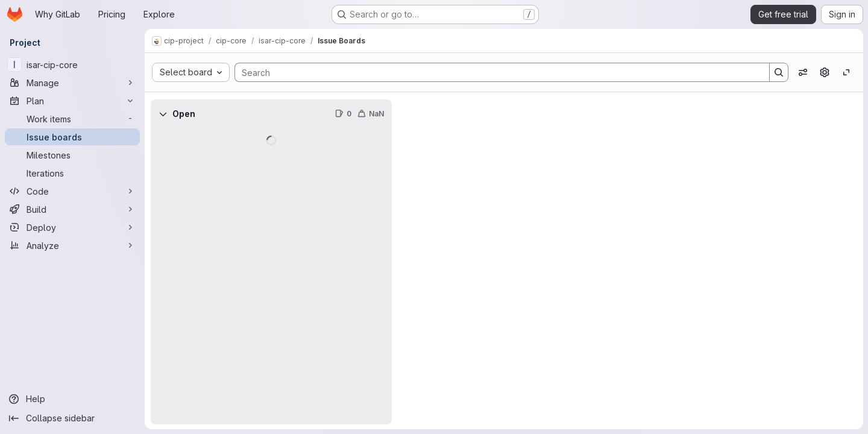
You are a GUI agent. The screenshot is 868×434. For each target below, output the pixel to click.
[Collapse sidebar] (72, 418)
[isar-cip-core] (72, 64)
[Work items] (72, 119)
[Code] (72, 191)
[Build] (72, 209)
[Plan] (72, 101)
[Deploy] (72, 227)
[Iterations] (72, 173)
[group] (271, 276)
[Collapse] (163, 114)
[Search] (496, 72)
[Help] (72, 399)
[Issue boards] (72, 137)
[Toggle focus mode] (846, 72)
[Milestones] (72, 155)
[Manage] (72, 83)
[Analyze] (72, 245)
